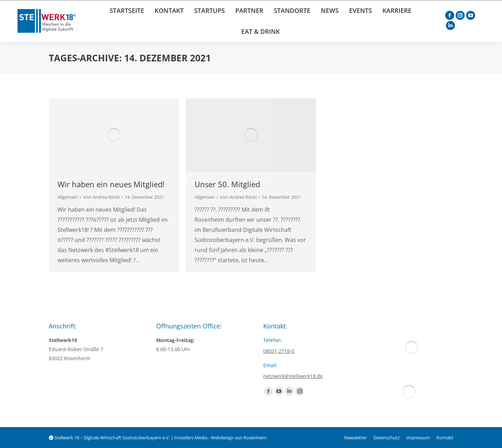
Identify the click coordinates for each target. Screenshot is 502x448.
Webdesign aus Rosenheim (239, 438)
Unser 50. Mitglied (227, 184)
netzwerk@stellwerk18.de (293, 376)
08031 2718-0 (279, 351)
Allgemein (68, 197)
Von (101, 197)
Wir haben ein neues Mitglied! (111, 184)
